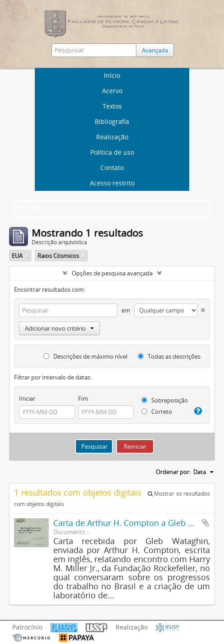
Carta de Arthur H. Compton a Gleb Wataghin (139, 523)
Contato (112, 168)
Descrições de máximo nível (85, 356)
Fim (83, 398)
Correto (157, 412)
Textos (112, 106)
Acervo (112, 91)
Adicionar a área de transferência (205, 523)
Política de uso (112, 152)
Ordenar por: (173, 472)
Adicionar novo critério (59, 328)
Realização (112, 137)
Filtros (34, 209)
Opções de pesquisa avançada (112, 273)
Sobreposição (165, 400)
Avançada (155, 50)
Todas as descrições (169, 356)
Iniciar (27, 398)
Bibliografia (112, 121)
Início (112, 75)
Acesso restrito (112, 183)
